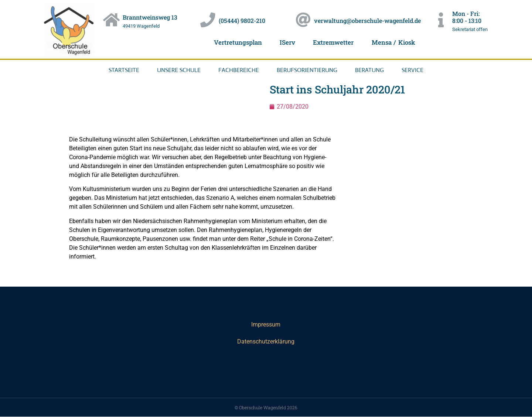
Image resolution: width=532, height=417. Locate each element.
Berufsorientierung (307, 70)
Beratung (369, 70)
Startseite (124, 70)
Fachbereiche (239, 70)
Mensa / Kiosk (394, 42)
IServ (287, 42)
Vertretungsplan (237, 42)
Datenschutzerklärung (266, 341)
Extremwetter (333, 42)
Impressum (266, 324)
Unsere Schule (179, 70)
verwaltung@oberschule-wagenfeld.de (368, 20)
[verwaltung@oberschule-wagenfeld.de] (303, 20)
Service (412, 70)
